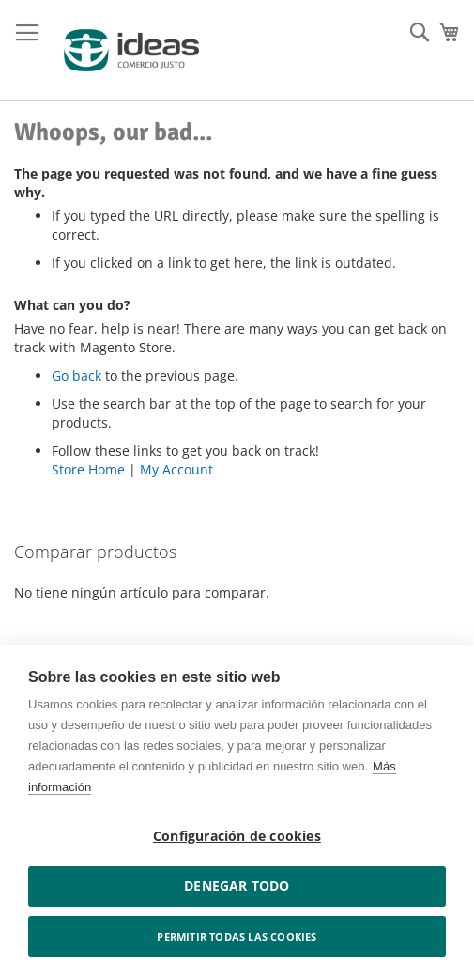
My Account (176, 469)
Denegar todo (237, 886)
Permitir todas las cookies (237, 936)
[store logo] (131, 50)
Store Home (88, 469)
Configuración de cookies (237, 836)
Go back (76, 375)
